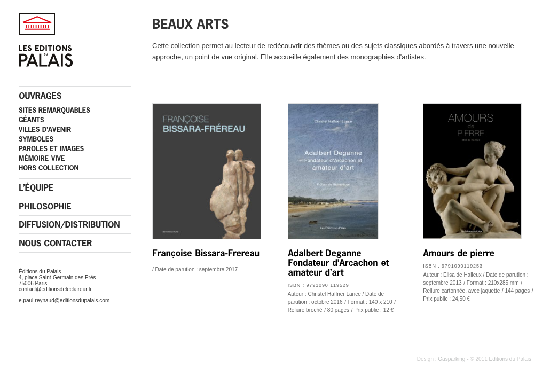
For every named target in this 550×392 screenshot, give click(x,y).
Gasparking (451, 359)
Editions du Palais (510, 359)
